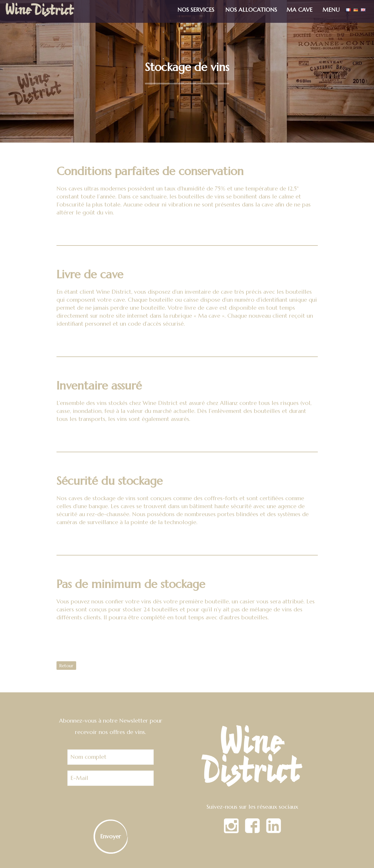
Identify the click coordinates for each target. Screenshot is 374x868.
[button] (333, 7)
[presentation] (111, 803)
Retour (66, 666)
